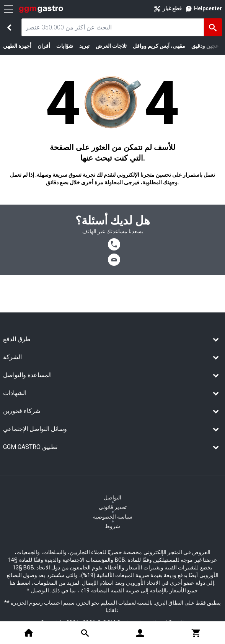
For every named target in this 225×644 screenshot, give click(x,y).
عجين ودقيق (205, 46)
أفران (44, 46)
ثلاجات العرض (111, 46)
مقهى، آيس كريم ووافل (159, 46)
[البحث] (213, 27)
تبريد (84, 46)
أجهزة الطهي (17, 46)
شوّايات (65, 46)
